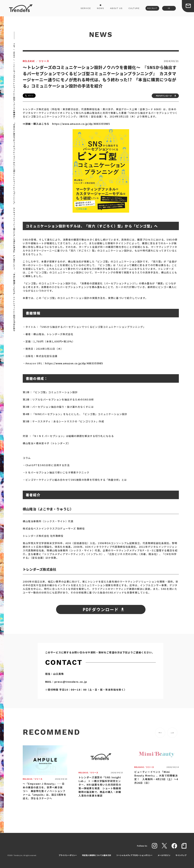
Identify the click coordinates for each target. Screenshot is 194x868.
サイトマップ (181, 855)
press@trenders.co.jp (71, 682)
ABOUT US (116, 8)
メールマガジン (164, 855)
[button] (160, 733)
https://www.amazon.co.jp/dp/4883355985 (81, 124)
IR (169, 8)
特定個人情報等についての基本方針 (97, 855)
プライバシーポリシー (68, 855)
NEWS (100, 8)
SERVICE (86, 8)
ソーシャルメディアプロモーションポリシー (134, 855)
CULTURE (134, 8)
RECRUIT (152, 8)
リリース (36, 61)
